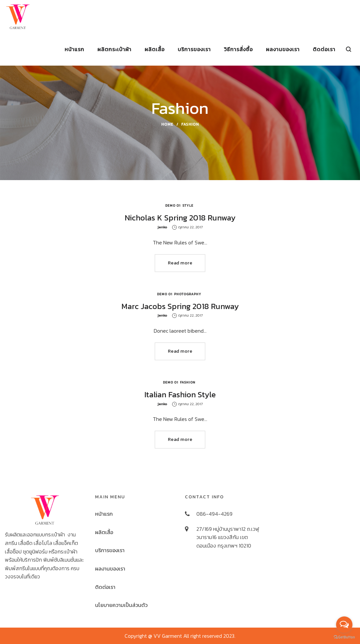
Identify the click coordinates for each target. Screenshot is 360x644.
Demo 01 (173, 206)
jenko (162, 227)
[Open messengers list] (344, 625)
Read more (180, 263)
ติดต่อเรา (105, 587)
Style (188, 206)
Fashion (188, 382)
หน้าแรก (104, 514)
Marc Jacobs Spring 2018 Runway (180, 306)
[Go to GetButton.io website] (344, 637)
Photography (188, 294)
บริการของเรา (110, 550)
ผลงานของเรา (110, 569)
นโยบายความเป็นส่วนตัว (121, 605)
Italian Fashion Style (180, 395)
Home (167, 124)
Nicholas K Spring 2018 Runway (180, 218)
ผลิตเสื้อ (104, 532)
